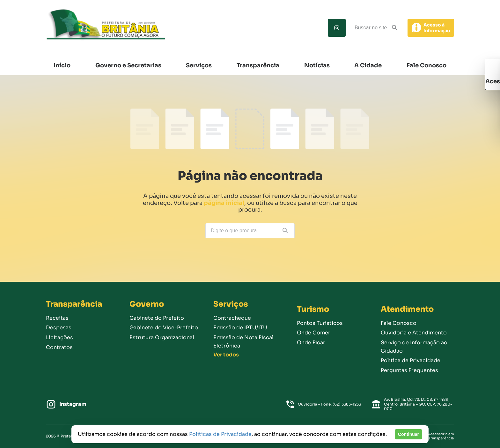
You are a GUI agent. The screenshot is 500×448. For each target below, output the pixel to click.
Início (62, 65)
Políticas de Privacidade (220, 434)
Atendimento (407, 309)
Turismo (313, 309)
